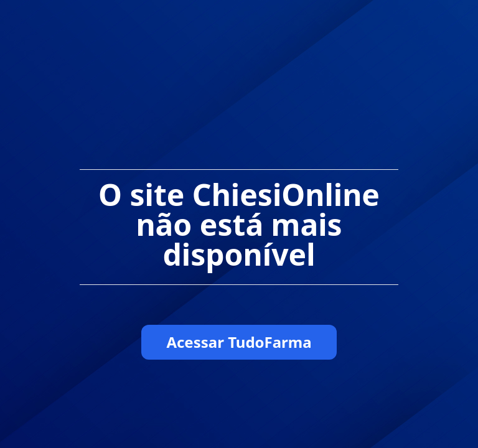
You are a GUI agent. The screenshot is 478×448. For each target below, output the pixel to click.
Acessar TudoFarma (239, 342)
